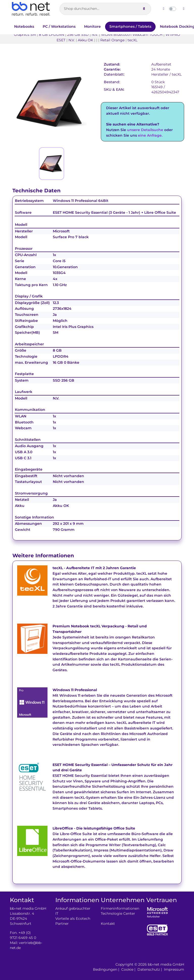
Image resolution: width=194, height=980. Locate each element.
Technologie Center (118, 913)
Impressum (174, 969)
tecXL (177, 74)
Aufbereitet (161, 64)
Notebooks (24, 26)
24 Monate (161, 69)
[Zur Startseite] (31, 9)
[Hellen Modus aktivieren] (164, 9)
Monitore (92, 26)
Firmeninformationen (120, 908)
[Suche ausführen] (144, 9)
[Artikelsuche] (105, 9)
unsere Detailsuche (145, 130)
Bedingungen (105, 969)
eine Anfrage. (150, 135)
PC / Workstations (59, 26)
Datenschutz (149, 969)
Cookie (127, 969)
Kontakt (108, 924)
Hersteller (160, 74)
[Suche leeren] (135, 9)
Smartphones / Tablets (130, 26)
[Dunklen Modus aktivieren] (184, 9)
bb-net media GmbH (166, 964)
